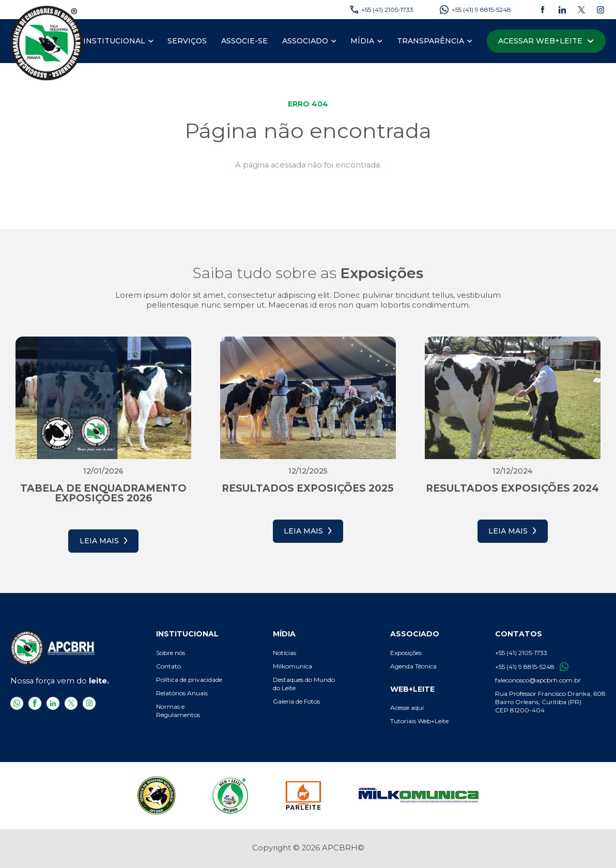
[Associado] (305, 41)
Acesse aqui (407, 707)
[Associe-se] (244, 41)
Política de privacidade (189, 680)
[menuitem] (118, 41)
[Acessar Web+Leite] (546, 41)
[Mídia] (362, 41)
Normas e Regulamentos (178, 711)
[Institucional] (114, 41)
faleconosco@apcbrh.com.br (538, 680)
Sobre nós (171, 653)
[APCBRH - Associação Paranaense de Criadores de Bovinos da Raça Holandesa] (47, 43)
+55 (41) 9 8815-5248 (532, 667)
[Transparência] (430, 41)
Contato (168, 666)
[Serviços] (187, 41)
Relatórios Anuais (182, 693)
